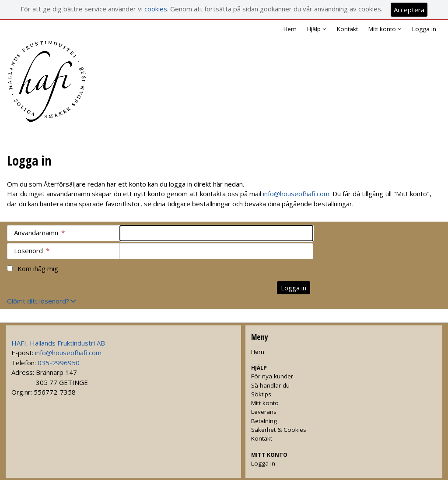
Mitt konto (265, 403)
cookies (156, 9)
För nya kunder (272, 376)
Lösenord (32, 251)
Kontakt (347, 29)
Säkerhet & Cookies (279, 430)
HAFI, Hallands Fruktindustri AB (58, 343)
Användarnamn (39, 233)
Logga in (424, 29)
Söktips (261, 394)
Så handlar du (270, 385)
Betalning (264, 421)
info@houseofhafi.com (296, 194)
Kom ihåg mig (38, 268)
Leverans (264, 412)
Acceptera (409, 10)
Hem (290, 29)
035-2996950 (59, 363)
